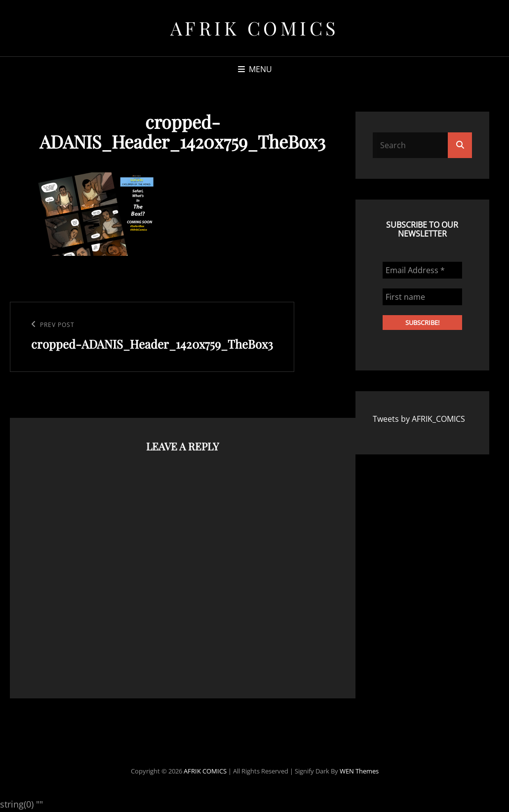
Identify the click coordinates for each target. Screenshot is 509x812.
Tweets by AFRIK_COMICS (419, 419)
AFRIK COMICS (255, 28)
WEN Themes (359, 771)
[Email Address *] (422, 270)
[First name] (422, 297)
